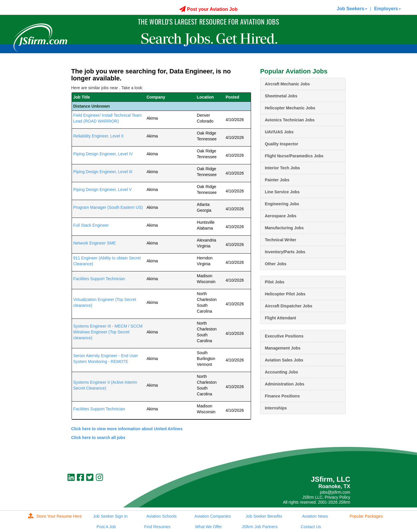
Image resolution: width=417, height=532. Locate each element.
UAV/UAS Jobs (279, 132)
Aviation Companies (213, 516)
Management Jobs (283, 348)
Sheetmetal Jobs (281, 96)
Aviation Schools (161, 516)
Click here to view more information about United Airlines (127, 429)
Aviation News (315, 516)
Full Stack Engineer (91, 225)
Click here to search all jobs (98, 438)
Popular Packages (366, 516)
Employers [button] (387, 9)
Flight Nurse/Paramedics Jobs (294, 156)
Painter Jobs (277, 180)
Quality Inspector (281, 144)
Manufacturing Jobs (284, 228)
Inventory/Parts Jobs (285, 252)
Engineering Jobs (282, 204)
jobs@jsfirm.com (335, 492)
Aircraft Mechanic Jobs (287, 84)
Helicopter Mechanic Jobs (290, 108)
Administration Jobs (284, 384)
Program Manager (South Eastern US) (108, 207)
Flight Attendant (280, 318)
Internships (276, 408)
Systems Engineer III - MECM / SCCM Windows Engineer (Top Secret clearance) (108, 332)
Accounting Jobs (281, 372)
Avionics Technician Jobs (290, 120)
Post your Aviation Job (208, 9)
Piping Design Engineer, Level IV (103, 154)
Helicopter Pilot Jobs (285, 294)
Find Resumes (157, 527)
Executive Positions (284, 336)
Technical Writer (281, 240)
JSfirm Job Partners (260, 527)
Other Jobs (276, 264)
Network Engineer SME (95, 243)
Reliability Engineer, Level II (98, 136)
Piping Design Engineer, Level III (103, 172)
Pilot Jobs (275, 282)
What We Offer (208, 527)
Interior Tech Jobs (282, 168)
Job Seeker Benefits (264, 516)
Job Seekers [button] (352, 9)
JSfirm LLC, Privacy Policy (326, 497)
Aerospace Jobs (281, 216)
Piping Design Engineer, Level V (103, 190)
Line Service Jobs (282, 192)
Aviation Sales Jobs (284, 360)
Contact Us (311, 527)
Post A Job (106, 527)
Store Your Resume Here (55, 516)
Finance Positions (282, 396)
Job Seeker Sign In (110, 516)
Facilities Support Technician (99, 279)
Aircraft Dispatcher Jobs (289, 306)
